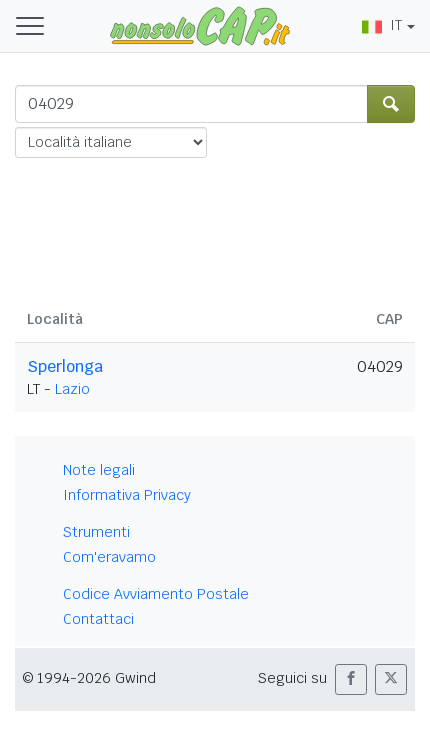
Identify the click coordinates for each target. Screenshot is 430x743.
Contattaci (98, 619)
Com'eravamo (109, 557)
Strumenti (96, 532)
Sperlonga (65, 366)
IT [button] (382, 25)
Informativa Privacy (127, 495)
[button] (351, 679)
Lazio (72, 389)
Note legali (99, 470)
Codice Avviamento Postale (156, 594)
